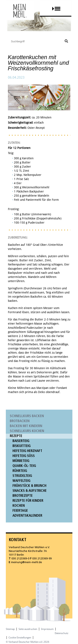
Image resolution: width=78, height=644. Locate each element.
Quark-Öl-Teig (24, 466)
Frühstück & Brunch (29, 486)
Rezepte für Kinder (28, 501)
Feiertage (20, 511)
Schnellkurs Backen (27, 416)
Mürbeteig (21, 461)
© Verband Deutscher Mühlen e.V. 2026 (28, 642)
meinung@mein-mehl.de (27, 562)
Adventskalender (27, 516)
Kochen (19, 506)
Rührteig (20, 471)
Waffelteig (21, 481)
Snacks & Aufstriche (30, 491)
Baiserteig (21, 441)
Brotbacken (20, 421)
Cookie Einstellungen (20, 638)
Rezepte (16, 436)
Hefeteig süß (24, 456)
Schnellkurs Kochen (27, 431)
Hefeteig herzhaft (27, 451)
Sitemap (10, 629)
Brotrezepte (23, 496)
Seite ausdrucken (28, 629)
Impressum (47, 629)
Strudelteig (22, 476)
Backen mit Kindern (26, 426)
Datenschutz (61, 633)
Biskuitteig (22, 446)
